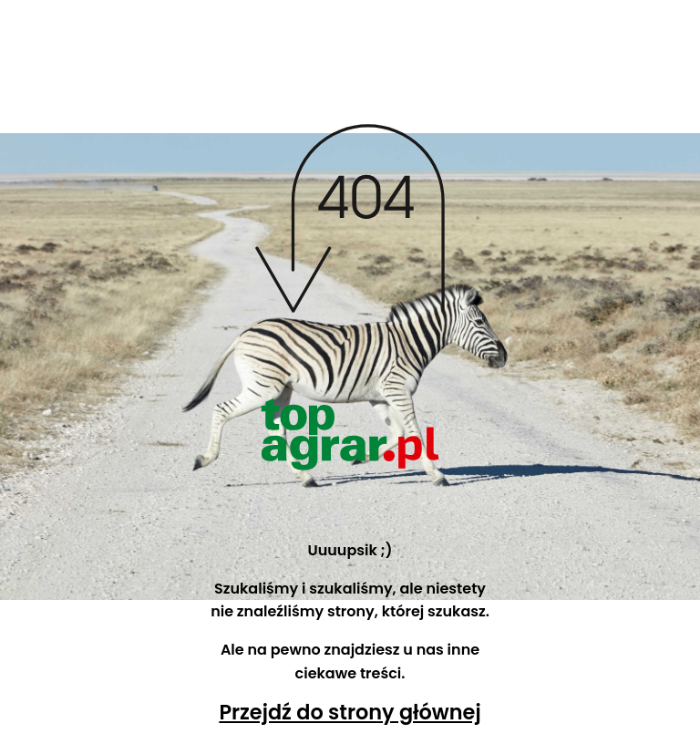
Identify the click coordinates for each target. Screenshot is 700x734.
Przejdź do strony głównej (350, 712)
